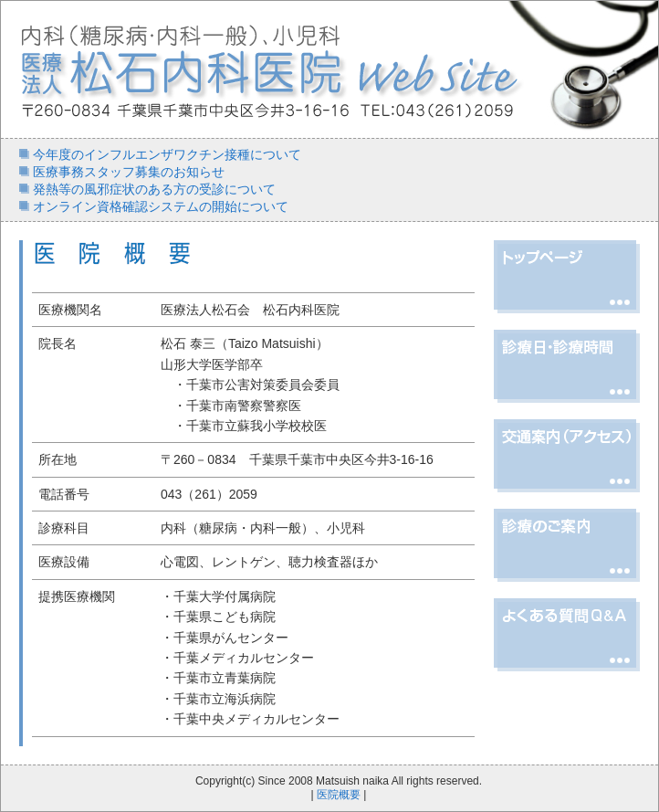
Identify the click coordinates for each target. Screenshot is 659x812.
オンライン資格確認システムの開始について (159, 206)
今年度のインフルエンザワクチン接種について (165, 154)
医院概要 (339, 795)
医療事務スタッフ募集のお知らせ (127, 172)
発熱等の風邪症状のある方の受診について (152, 189)
